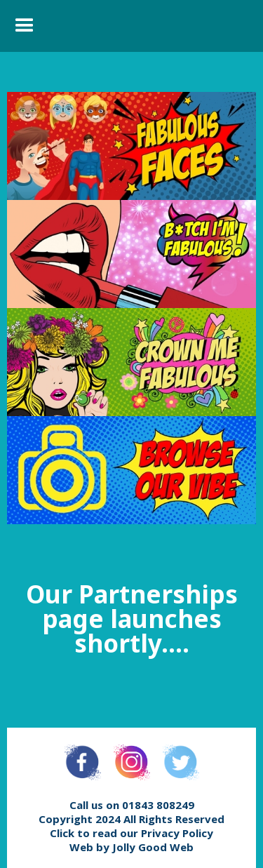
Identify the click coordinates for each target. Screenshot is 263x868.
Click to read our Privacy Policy (131, 833)
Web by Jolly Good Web (131, 847)
